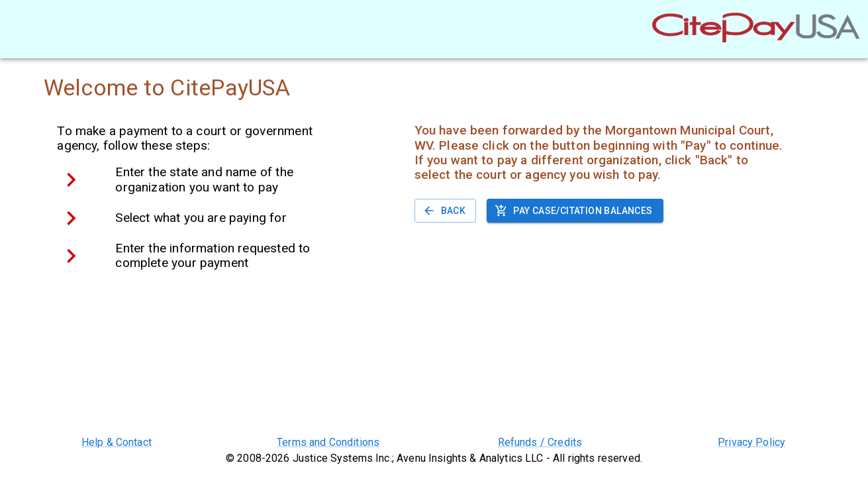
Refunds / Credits (540, 442)
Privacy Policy (751, 442)
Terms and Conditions (328, 442)
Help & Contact (117, 442)
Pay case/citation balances (575, 211)
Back (446, 211)
